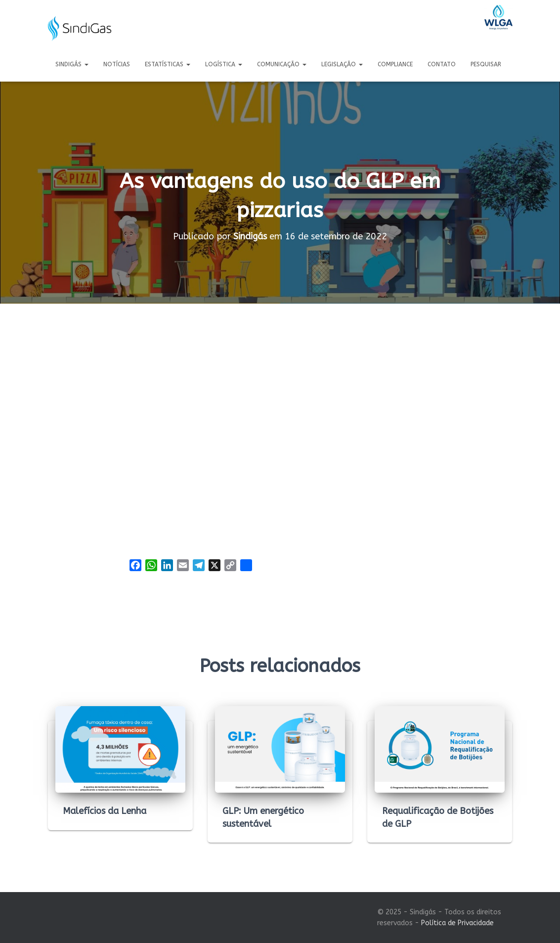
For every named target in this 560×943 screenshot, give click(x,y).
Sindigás (72, 64)
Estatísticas (168, 64)
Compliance (395, 64)
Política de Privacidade (457, 923)
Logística (224, 64)
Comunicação (282, 64)
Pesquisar (486, 64)
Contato (442, 64)
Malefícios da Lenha (105, 811)
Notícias (117, 64)
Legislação (342, 64)
